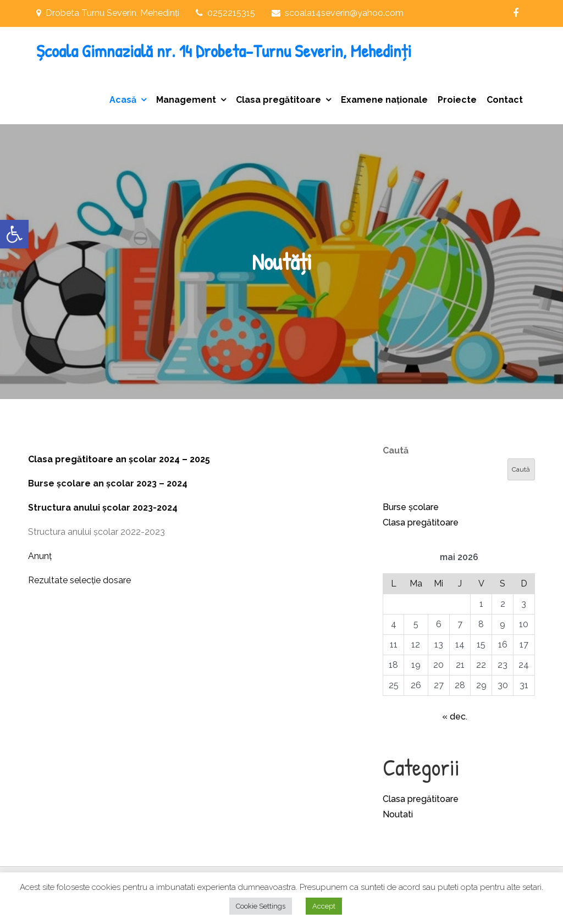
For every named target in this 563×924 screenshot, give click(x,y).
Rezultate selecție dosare (79, 580)
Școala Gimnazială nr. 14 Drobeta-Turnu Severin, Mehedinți (224, 51)
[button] (14, 234)
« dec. (455, 716)
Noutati (398, 814)
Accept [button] (324, 906)
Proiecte (457, 100)
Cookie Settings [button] (261, 906)
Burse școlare (411, 507)
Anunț (40, 556)
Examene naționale (384, 100)
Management (186, 100)
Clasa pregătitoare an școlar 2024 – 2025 (119, 459)
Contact (505, 100)
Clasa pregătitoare (278, 100)
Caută (396, 450)
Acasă (123, 100)
